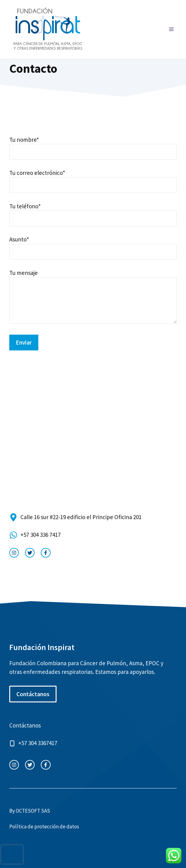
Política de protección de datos (44, 827)
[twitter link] (30, 553)
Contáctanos (33, 694)
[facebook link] (46, 553)
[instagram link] (14, 553)
